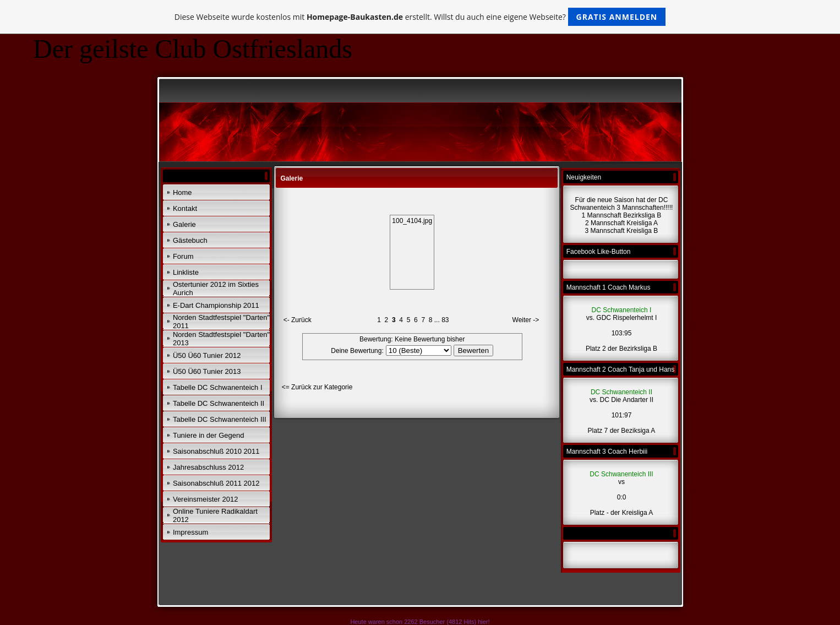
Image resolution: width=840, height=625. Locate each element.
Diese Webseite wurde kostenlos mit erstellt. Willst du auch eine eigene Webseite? (420, 17)
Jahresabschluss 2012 (208, 467)
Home (182, 192)
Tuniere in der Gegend (209, 435)
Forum (183, 256)
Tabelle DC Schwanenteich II (219, 403)
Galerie (184, 224)
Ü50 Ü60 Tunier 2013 (207, 371)
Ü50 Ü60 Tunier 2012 (207, 355)
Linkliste (186, 272)
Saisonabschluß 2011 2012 (216, 483)
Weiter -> (526, 320)
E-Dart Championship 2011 (216, 305)
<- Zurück (298, 320)
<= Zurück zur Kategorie (317, 387)
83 (445, 320)
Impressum (190, 532)
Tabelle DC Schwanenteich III (220, 419)
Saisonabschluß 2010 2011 (216, 451)
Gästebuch (190, 240)
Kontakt (185, 208)
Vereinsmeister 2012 (206, 499)
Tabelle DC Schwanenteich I (218, 387)
